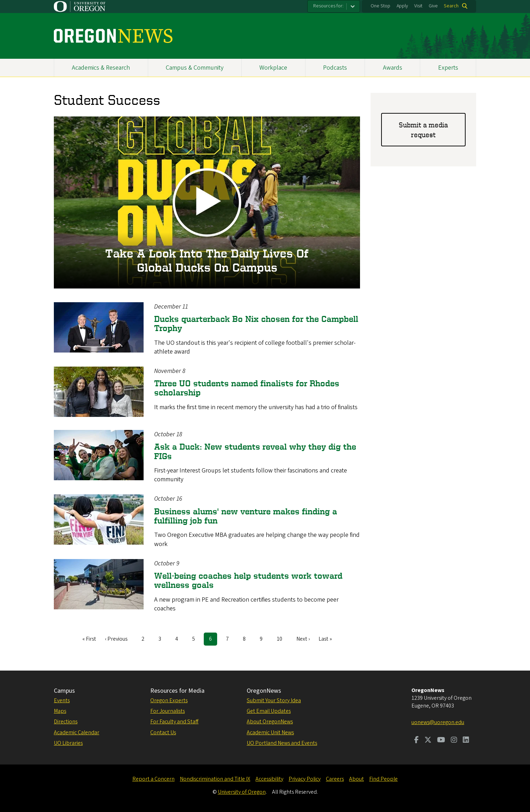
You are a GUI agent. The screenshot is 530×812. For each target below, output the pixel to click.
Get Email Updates (269, 711)
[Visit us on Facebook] (417, 741)
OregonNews (264, 691)
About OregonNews (270, 722)
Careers (335, 779)
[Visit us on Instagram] (454, 741)
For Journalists (168, 711)
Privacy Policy (305, 779)
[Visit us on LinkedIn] (466, 741)
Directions (66, 722)
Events (62, 700)
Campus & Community (195, 68)
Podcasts (335, 68)
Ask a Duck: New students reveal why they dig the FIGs (255, 451)
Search (451, 6)
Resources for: (328, 6)
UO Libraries (68, 743)
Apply (402, 6)
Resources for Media (177, 691)
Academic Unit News (270, 732)
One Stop (380, 6)
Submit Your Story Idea (274, 700)
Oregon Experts (169, 700)
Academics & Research (101, 68)
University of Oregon (242, 792)
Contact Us (163, 732)
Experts (448, 68)
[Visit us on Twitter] (428, 741)
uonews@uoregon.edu (438, 722)
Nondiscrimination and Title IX (215, 779)
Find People (383, 779)
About (357, 779)
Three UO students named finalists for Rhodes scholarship (247, 388)
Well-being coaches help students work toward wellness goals (248, 580)
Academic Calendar (77, 732)
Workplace (273, 68)
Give (433, 6)
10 (282, 639)
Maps (60, 711)
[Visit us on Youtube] (441, 741)
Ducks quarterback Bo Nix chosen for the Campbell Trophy (256, 323)
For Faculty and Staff (174, 722)
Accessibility (269, 779)
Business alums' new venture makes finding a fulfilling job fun (246, 516)
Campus (64, 691)
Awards (393, 68)
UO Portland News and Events (282, 743)
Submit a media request (423, 130)
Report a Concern (153, 779)
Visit (418, 6)
